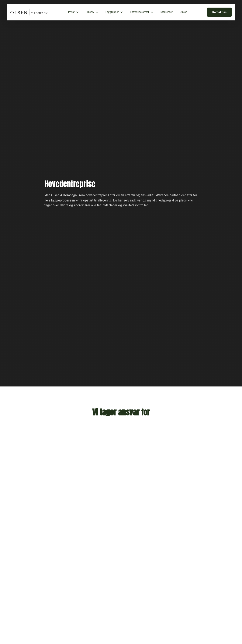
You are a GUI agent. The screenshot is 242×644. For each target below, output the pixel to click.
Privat (71, 12)
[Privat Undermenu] (77, 12)
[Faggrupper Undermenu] (122, 12)
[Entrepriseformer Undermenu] (152, 12)
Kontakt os (219, 12)
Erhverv (90, 12)
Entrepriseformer (140, 12)
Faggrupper (112, 12)
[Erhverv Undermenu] (97, 12)
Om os (183, 12)
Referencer (167, 12)
